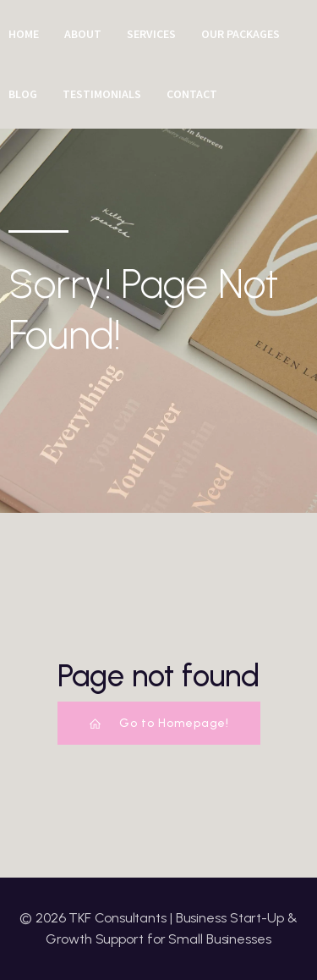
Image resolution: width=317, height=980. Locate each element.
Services (151, 34)
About (83, 34)
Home (24, 34)
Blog (23, 94)
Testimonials (102, 94)
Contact (192, 94)
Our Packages (240, 34)
